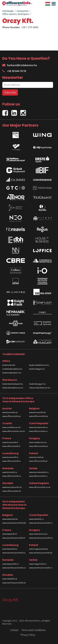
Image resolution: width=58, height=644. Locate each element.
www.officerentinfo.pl (38, 461)
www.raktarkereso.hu (38, 534)
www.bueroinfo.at (10, 412)
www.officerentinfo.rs (38, 476)
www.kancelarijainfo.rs (39, 472)
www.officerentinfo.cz (38, 431)
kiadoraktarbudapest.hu (13, 384)
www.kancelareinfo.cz (38, 427)
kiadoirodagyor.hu (37, 369)
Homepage (8, 11)
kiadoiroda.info (9, 365)
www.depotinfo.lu (10, 549)
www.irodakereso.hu (38, 442)
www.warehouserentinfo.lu (14, 553)
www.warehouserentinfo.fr (14, 538)
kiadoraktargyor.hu (37, 384)
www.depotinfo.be (10, 519)
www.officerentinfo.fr (11, 446)
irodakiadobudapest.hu (12, 369)
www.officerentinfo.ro (12, 476)
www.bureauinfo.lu (10, 457)
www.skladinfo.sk (10, 579)
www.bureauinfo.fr (10, 442)
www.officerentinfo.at (12, 416)
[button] (53, 4)
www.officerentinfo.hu (39, 446)
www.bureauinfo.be (37, 412)
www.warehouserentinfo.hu (41, 538)
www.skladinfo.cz (36, 519)
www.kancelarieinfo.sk (12, 487)
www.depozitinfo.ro (11, 564)
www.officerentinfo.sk (12, 491)
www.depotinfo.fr (10, 534)
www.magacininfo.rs (38, 564)
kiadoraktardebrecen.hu (13, 388)
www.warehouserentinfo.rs (41, 568)
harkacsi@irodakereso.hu (20, 65)
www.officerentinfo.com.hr (14, 431)
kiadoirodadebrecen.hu (39, 365)
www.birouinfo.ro (10, 472)
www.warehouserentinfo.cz (41, 523)
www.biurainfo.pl (36, 457)
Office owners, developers (16, 14)
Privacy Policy (28, 635)
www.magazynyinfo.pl (38, 549)
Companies (23, 11)
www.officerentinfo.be (39, 416)
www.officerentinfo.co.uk (40, 487)
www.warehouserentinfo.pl (41, 553)
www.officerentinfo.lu (11, 461)
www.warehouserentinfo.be (14, 523)
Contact (14, 630)
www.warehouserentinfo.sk (14, 583)
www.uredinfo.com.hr (12, 427)
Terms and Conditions (33, 630)
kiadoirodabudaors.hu (12, 373)
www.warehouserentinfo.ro (14, 568)
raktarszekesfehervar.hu (40, 388)
